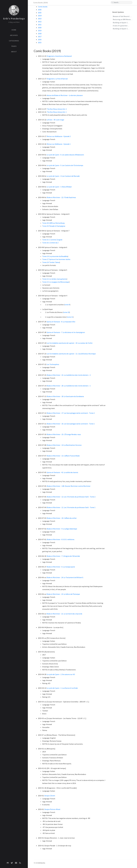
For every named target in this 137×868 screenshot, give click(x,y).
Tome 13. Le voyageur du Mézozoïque (56, 282)
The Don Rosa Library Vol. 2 (57, 109)
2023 (40, 19)
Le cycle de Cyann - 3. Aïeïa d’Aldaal (59, 187)
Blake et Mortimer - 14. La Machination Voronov (64, 445)
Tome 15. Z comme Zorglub (52, 240)
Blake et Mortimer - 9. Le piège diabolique (62, 529)
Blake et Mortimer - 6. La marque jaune (61, 567)
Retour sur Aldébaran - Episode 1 (59, 144)
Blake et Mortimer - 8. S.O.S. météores (61, 539)
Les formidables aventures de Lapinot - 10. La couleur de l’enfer (70, 343)
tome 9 (67, 305)
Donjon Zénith (50, 796)
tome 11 (70, 317)
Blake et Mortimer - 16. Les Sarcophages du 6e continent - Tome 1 (71, 424)
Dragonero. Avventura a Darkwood (59, 56)
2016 (40, 39)
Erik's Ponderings (14, 19)
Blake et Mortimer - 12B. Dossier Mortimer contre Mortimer (69, 486)
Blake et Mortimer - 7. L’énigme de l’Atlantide (63, 556)
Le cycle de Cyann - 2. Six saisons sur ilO (61, 674)
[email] (16, 863)
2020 (40, 28)
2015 (40, 42)
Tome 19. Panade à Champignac (54, 226)
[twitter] (12, 863)
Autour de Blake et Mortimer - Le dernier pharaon (65, 95)
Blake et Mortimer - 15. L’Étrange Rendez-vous (64, 434)
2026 (40, 10)
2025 (40, 13)
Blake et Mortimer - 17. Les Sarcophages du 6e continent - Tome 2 (71, 413)
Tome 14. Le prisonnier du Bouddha (55, 256)
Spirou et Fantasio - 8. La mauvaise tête (61, 322)
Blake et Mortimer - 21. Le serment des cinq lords (64, 614)
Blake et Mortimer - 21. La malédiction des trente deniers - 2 (69, 375)
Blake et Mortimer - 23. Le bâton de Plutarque (63, 594)
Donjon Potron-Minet (52, 809)
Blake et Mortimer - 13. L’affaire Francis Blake (63, 456)
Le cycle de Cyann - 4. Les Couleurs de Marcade (63, 176)
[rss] (20, 863)
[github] (8, 863)
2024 (40, 16)
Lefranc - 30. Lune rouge (55, 120)
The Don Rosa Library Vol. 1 (57, 112)
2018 (40, 34)
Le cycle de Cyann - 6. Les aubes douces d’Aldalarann (65, 155)
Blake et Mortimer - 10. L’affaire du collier (62, 518)
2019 (40, 31)
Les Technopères (53, 364)
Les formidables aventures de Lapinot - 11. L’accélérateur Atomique (71, 354)
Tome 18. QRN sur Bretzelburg (53, 223)
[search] (121, 3)
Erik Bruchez (42, 863)
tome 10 (66, 312)
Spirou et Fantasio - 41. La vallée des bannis (62, 472)
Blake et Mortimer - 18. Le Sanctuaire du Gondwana (65, 396)
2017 (40, 37)
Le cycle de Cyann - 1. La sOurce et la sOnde (62, 688)
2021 (40, 25)
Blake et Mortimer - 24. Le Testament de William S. (65, 577)
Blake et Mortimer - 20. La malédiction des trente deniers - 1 (69, 386)
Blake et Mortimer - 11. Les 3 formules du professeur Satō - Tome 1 (71, 507)
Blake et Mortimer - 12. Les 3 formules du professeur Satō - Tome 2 (71, 497)
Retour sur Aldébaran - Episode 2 (59, 136)
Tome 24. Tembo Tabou (51, 262)
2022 (40, 22)
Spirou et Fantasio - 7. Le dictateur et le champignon (66, 332)
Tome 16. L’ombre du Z (50, 243)
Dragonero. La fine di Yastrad (57, 79)
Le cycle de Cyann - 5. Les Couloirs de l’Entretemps (65, 165)
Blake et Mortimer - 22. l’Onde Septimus (61, 197)
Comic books (43, 7)
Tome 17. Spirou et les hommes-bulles (56, 259)
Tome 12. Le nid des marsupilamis (54, 279)
